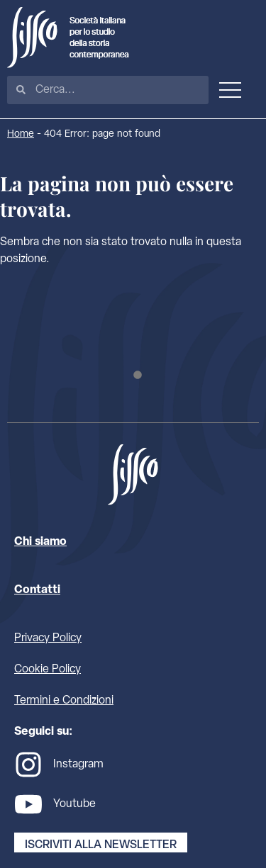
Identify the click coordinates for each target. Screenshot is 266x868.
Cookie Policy (48, 670)
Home (21, 134)
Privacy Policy (48, 638)
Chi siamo (40, 542)
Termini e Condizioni (64, 701)
